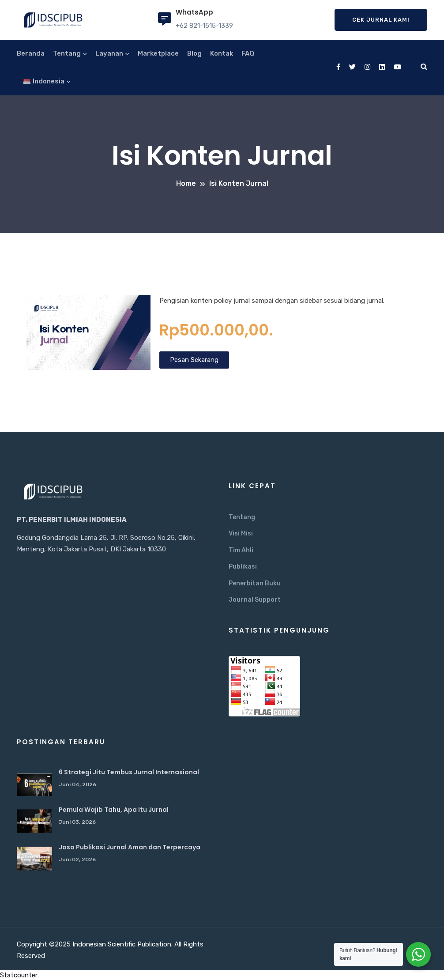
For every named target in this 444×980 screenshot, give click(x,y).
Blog (194, 53)
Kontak (222, 53)
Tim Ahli (241, 550)
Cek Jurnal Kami (381, 20)
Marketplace (158, 53)
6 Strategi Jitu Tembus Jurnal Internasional (129, 772)
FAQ (248, 53)
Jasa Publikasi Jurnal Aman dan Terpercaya (130, 847)
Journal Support (255, 600)
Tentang (67, 53)
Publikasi (243, 567)
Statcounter (19, 975)
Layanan (109, 53)
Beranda (31, 53)
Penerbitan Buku (255, 583)
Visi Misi (241, 533)
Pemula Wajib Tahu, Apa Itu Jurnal (114, 810)
